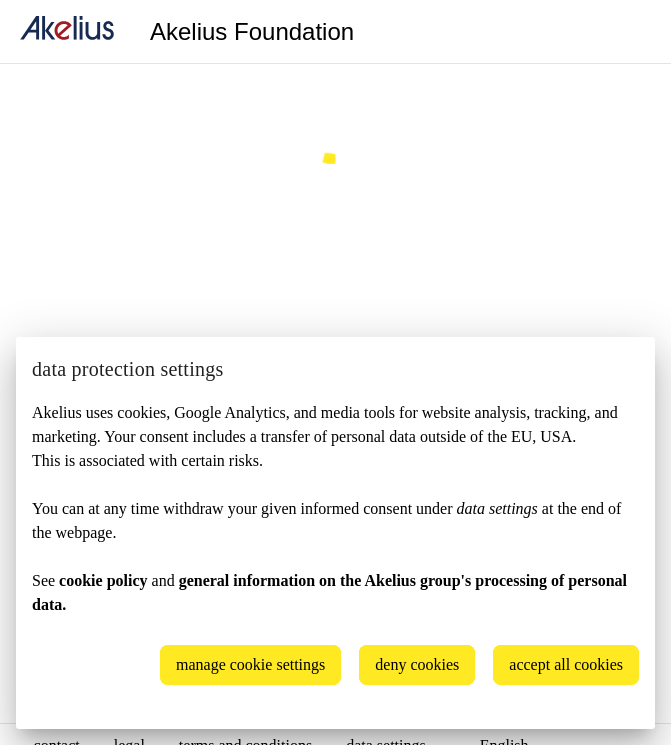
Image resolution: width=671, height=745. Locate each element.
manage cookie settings (250, 664)
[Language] (631, 32)
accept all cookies (566, 664)
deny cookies (417, 664)
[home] (67, 31)
